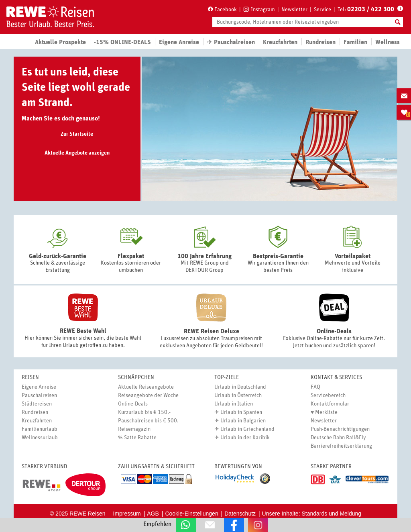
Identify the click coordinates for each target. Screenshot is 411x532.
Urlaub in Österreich (238, 395)
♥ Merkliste (324, 412)
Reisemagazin (134, 429)
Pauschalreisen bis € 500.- (149, 421)
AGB (153, 514)
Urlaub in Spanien (241, 412)
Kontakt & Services (336, 377)
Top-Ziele (227, 377)
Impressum (127, 514)
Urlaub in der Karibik (245, 438)
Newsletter (294, 10)
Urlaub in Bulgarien (243, 421)
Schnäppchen (136, 377)
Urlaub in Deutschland (240, 387)
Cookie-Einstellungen (191, 514)
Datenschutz (240, 514)
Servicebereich (328, 395)
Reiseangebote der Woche (148, 395)
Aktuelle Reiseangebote (146, 387)
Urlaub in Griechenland (247, 429)
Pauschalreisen (39, 395)
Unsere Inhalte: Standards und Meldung (312, 514)
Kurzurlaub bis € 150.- (144, 412)
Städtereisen (37, 404)
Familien (355, 42)
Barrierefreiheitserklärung (341, 446)
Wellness (388, 42)
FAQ (315, 387)
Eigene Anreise (39, 387)
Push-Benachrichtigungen (340, 429)
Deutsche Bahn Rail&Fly (338, 438)
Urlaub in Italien (234, 404)
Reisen (30, 377)
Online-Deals (133, 404)
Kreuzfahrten (280, 42)
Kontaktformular (330, 404)
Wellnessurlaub (40, 438)
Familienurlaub (40, 429)
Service (322, 10)
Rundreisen (35, 412)
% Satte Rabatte (137, 438)
